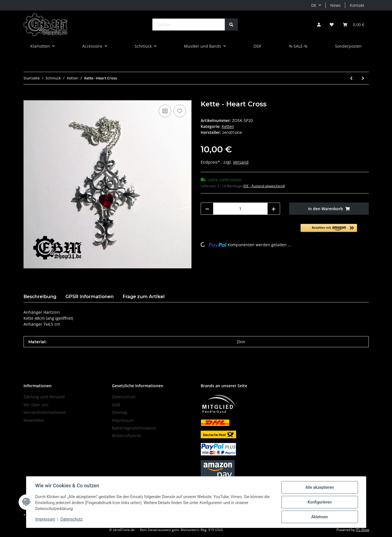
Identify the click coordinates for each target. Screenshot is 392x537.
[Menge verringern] (207, 209)
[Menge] (241, 209)
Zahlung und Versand (44, 397)
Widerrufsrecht (126, 436)
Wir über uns (36, 405)
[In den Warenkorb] (28, 97)
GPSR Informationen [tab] (90, 297)
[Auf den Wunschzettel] (180, 111)
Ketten (228, 126)
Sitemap (120, 412)
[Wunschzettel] (332, 25)
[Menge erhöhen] (274, 209)
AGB (116, 405)
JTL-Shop (363, 530)
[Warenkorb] (353, 25)
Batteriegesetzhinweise (134, 428)
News (335, 5)
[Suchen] (189, 25)
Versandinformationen (45, 412)
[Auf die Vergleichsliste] (165, 111)
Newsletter (34, 420)
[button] (319, 25)
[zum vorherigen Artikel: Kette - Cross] (351, 78)
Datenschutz (124, 397)
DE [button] (314, 5)
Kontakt (357, 5)
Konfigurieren (320, 502)
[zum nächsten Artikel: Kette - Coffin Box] (363, 78)
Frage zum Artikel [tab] (144, 297)
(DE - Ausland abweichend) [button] (264, 186)
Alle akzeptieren (320, 487)
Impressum (123, 420)
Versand (241, 162)
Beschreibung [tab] (40, 297)
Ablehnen (320, 517)
